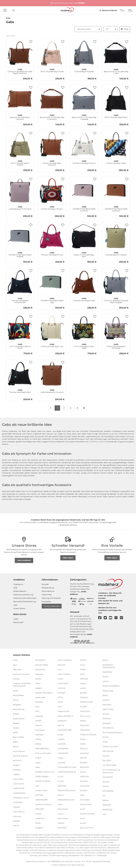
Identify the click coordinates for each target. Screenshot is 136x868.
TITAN (105, 742)
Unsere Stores (19, 608)
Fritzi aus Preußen (43, 753)
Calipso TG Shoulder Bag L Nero (84, 254)
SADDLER (84, 777)
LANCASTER (63, 753)
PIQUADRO (85, 730)
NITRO (83, 669)
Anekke (16, 679)
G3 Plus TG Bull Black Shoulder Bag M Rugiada (116, 300)
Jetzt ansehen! (24, 560)
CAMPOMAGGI (19, 793)
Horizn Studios (64, 674)
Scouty (83, 823)
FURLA (38, 758)
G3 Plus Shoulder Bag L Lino (52, 345)
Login (16, 619)
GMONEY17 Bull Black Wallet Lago (52, 300)
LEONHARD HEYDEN (67, 767)
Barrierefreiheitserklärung (25, 601)
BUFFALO (17, 760)
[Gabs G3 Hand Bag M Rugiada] (84, 53)
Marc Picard (63, 809)
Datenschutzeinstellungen (25, 598)
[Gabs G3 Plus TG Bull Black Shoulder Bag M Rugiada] (116, 282)
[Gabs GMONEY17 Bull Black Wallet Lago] (52, 282)
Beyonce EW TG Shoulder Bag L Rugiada (84, 117)
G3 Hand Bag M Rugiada (84, 70)
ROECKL (84, 762)
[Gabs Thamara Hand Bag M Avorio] (84, 144)
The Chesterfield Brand (112, 732)
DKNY (38, 683)
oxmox (83, 688)
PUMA (83, 739)
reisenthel (84, 753)
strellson (106, 700)
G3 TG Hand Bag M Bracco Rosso (20, 346)
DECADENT (40, 660)
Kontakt (45, 584)
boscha (16, 728)
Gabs (38, 767)
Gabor (38, 762)
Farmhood (40, 730)
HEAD (38, 823)
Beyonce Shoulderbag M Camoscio (20, 117)
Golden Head (41, 790)
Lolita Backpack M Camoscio (52, 391)
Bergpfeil (17, 705)
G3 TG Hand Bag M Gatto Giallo (84, 346)
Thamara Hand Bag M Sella (84, 299)
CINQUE (17, 807)
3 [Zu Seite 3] (71, 408)
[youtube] (112, 618)
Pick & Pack (85, 711)
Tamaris (106, 714)
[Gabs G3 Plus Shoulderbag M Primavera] (116, 328)
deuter (38, 679)
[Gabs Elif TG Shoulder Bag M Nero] (116, 99)
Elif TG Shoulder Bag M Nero (116, 116)
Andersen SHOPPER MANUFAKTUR (22, 685)
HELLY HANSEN (65, 660)
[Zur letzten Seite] (84, 408)
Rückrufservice (48, 591)
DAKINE (17, 821)
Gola (37, 786)
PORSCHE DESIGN (88, 735)
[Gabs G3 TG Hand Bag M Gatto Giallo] (84, 328)
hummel (61, 688)
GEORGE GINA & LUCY (45, 772)
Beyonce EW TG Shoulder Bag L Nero (116, 71)
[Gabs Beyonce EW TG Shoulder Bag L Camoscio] (52, 99)
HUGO (60, 679)
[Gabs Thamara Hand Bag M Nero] (20, 374)
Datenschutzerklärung (23, 595)
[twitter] (106, 618)
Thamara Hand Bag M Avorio (84, 162)
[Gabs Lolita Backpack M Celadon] (116, 236)
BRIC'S (16, 746)
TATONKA (107, 719)
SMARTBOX (107, 672)
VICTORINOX (108, 791)
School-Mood (86, 804)
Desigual (39, 674)
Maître (60, 795)
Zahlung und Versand (51, 598)
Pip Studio (85, 725)
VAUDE (106, 786)
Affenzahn (17, 669)
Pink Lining (85, 716)
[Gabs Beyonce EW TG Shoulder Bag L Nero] (116, 53)
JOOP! (60, 702)
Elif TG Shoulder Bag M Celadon (20, 163)
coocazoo (17, 816)
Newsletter (46, 601)
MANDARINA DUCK (66, 800)
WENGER (107, 805)
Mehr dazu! (68, 558)
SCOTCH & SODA (87, 814)
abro (15, 665)
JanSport (62, 693)
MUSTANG (62, 828)
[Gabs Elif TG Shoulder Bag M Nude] (52, 53)
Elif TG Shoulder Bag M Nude (52, 70)
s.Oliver (106, 681)
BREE (15, 742)
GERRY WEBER (42, 777)
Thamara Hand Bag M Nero (20, 391)
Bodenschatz (19, 719)
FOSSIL (38, 739)
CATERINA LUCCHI (97, 442)
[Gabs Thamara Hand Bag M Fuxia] (52, 236)
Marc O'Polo (63, 818)
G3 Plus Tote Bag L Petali (116, 162)
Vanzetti (106, 782)
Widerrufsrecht (20, 591)
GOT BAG (39, 795)
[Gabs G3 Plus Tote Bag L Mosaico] (52, 190)
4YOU (15, 660)
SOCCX (105, 677)
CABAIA (16, 774)
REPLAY (83, 758)
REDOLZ (84, 749)
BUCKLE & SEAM (20, 756)
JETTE (60, 697)
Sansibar (84, 790)
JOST (60, 707)
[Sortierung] (88, 29)
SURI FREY (107, 705)
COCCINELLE (19, 812)
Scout (83, 818)
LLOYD (61, 781)
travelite (106, 756)
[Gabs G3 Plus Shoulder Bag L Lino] (52, 328)
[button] (31, 42)
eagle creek (40, 697)
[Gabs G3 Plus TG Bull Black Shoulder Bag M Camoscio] (20, 53)
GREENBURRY (42, 800)
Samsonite (85, 786)
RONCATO (85, 767)
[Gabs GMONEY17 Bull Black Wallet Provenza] (84, 190)
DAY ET (16, 826)
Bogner (16, 723)
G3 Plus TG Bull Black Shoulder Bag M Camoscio (20, 71)
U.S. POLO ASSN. (110, 765)
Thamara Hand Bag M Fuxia (52, 253)
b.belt (16, 691)
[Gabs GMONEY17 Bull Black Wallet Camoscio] (116, 190)
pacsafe (83, 693)
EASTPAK (39, 702)
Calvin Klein (18, 779)
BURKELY (17, 770)
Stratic (105, 695)
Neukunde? (18, 622)
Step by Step (108, 691)
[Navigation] (5, 10)
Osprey (83, 683)
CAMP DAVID (19, 788)
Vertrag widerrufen (52, 606)
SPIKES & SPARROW (111, 686)
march (60, 814)
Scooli (83, 809)
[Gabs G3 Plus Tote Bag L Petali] (116, 144)
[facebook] (101, 618)
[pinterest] (123, 618)
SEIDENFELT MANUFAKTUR (109, 666)
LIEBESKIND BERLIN (67, 772)
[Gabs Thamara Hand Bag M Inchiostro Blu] (20, 282)
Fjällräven (40, 735)
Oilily (82, 674)
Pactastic (84, 697)
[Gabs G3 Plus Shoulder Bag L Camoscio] (52, 144)
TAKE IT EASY (108, 709)
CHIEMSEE (18, 802)
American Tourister (21, 674)
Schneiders (85, 800)
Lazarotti (61, 762)
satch (82, 795)
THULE (105, 737)
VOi (104, 796)
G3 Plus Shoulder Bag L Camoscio (52, 163)
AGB (15, 588)
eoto (37, 707)
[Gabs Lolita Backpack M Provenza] (20, 190)
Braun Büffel (18, 737)
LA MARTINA (63, 749)
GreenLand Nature (43, 804)
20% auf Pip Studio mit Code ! (68, 3)
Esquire (39, 725)
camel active (19, 784)
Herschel (61, 665)
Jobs (15, 605)
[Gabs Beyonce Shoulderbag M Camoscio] (20, 99)
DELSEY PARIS (42, 665)
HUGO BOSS (63, 683)
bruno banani (19, 751)
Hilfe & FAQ (47, 595)
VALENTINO (108, 777)
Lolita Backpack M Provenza (20, 208)
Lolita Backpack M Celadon (116, 253)
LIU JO (60, 777)
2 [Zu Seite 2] (64, 408)
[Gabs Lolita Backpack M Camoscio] (52, 374)
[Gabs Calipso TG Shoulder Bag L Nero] (84, 236)
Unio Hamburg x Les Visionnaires (111, 771)
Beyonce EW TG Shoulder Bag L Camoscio (52, 117)
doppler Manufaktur (44, 693)
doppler (39, 688)
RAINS (83, 744)
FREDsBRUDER (42, 749)
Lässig (60, 758)
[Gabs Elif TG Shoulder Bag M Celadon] (20, 144)
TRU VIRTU (107, 760)
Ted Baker (107, 723)
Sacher (83, 772)
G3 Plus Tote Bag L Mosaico (52, 208)
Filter (125, 29)
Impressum (18, 584)
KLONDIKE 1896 (65, 730)
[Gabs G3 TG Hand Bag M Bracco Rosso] (20, 328)
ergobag (39, 716)
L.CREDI (61, 739)
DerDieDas (40, 669)
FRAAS (38, 744)
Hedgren (39, 828)
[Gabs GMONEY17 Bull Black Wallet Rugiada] (20, 236)
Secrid (105, 660)
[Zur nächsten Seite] (77, 408)
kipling (61, 725)
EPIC (37, 711)
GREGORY (40, 809)
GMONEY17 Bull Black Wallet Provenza (84, 208)
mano (60, 804)
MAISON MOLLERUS (66, 790)
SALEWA (84, 781)
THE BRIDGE (108, 728)
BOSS (15, 732)
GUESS (38, 814)
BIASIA (16, 714)
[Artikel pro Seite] (111, 29)
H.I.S (60, 669)
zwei (104, 814)
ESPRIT (38, 721)
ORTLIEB (84, 679)
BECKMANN (18, 695)
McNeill (61, 823)
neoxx (83, 665)
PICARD (83, 707)
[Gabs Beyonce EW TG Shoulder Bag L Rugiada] (84, 99)
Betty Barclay (19, 709)
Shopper (95, 465)
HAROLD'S (40, 818)
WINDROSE (108, 810)
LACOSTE (62, 744)
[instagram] (117, 618)
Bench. (16, 700)
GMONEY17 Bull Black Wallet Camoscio (116, 208)
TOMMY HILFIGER (110, 746)
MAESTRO (62, 786)
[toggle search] (13, 10)
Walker (105, 800)
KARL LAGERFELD (66, 716)
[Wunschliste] (122, 10)
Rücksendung (48, 588)
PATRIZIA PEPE (87, 702)
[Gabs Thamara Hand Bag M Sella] (84, 282)
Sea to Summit (87, 828)
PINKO (83, 721)
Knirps (60, 735)
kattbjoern (62, 721)
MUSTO (83, 660)
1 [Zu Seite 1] (57, 408)
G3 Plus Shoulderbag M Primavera (116, 346)
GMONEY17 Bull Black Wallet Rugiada (20, 254)
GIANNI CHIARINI (43, 781)
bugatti (16, 765)
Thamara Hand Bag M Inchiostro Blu (20, 300)
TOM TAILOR (108, 751)
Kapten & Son (63, 711)
